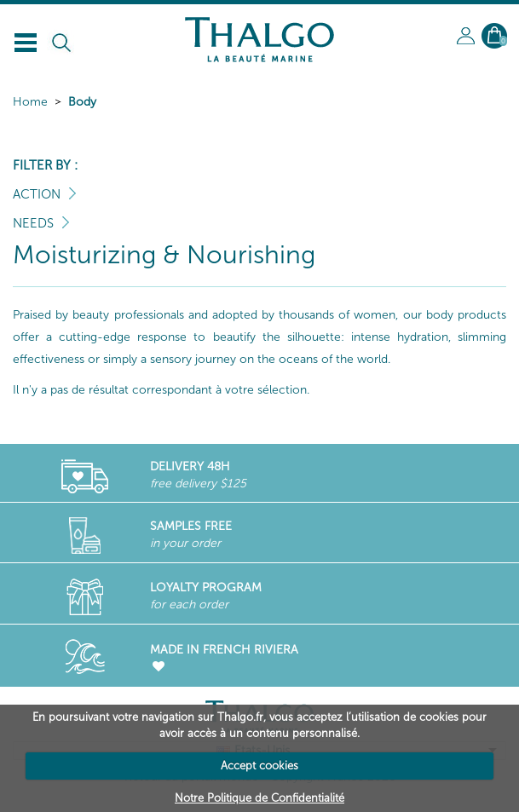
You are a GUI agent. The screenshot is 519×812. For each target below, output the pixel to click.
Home (30, 102)
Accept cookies (259, 766)
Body (82, 102)
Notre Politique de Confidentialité (259, 798)
